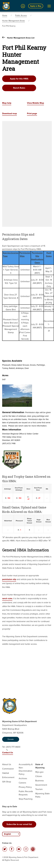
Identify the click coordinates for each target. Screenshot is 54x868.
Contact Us (8, 753)
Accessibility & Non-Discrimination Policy (26, 769)
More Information (12, 430)
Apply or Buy (36, 6)
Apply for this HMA (19, 79)
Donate (11, 739)
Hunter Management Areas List (18, 38)
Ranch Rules (19, 88)
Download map (9, 113)
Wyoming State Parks (42, 795)
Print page (32, 113)
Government (41, 785)
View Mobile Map (35, 103)
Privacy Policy (25, 787)
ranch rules (7, 598)
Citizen (39, 776)
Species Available (12, 361)
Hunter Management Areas (13, 21)
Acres (5, 375)
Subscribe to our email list (19, 824)
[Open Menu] (49, 6)
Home (5, 15)
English (8, 834)
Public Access (21, 15)
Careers (22, 783)
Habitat (6, 773)
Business (39, 781)
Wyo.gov (39, 772)
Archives (23, 778)
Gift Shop (7, 782)
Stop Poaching (26, 799)
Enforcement (8, 777)
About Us (7, 764)
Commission (8, 769)
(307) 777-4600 (13, 748)
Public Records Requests (26, 793)
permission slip (9, 579)
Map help (7, 103)
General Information (13, 412)
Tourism (39, 789)
